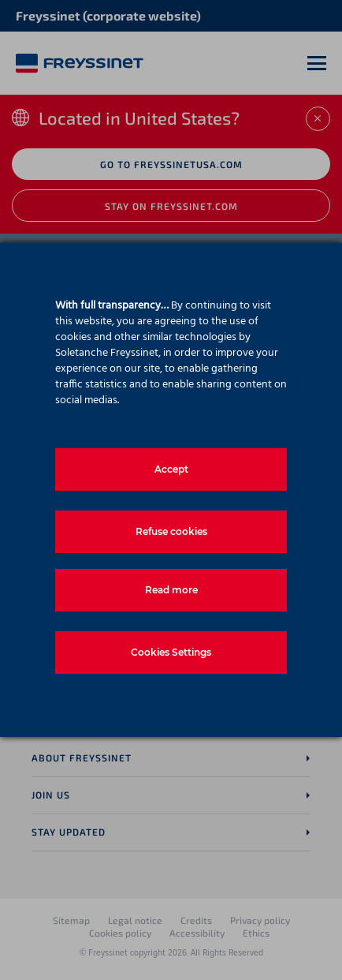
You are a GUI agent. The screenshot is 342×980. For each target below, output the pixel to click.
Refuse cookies (171, 531)
